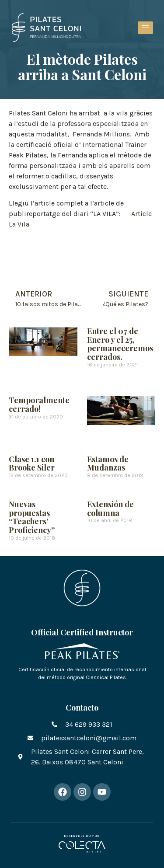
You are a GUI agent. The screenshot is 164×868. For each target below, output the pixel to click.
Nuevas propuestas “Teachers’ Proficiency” (32, 517)
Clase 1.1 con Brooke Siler (32, 464)
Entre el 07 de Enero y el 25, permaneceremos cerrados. (120, 344)
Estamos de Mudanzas (108, 464)
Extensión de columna (110, 509)
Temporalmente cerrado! (39, 404)
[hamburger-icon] (145, 28)
